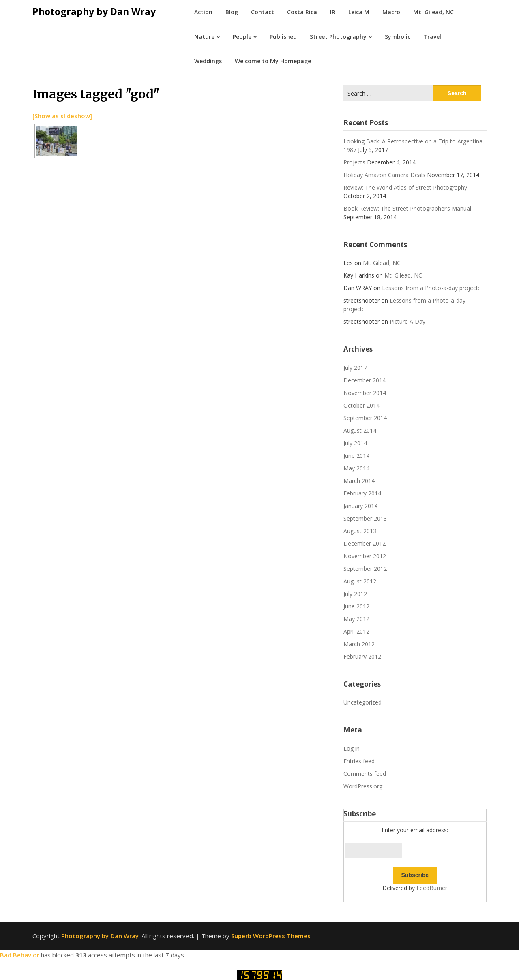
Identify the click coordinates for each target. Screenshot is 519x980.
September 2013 (365, 518)
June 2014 (356, 456)
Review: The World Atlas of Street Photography (405, 187)
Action (203, 12)
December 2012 (365, 543)
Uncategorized (362, 702)
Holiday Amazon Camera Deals (384, 175)
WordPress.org (363, 786)
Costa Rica (302, 12)
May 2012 (356, 619)
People (242, 37)
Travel (432, 37)
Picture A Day (407, 321)
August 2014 (360, 430)
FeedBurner (432, 888)
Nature (204, 37)
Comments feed (365, 774)
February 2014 (362, 493)
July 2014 (355, 443)
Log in (352, 748)
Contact (263, 12)
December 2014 (365, 380)
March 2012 (359, 644)
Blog (232, 12)
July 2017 (355, 368)
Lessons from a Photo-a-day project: (431, 288)
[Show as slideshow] (62, 116)
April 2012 (356, 631)
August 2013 (360, 531)
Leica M (359, 12)
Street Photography (338, 37)
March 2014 (359, 481)
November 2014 (365, 393)
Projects (354, 162)
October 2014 (361, 405)
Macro (391, 12)
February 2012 (362, 657)
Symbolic (398, 37)
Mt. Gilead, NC (433, 12)
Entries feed (359, 761)
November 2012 (365, 556)
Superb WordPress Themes (271, 936)
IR (333, 12)
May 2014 (356, 468)
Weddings (208, 61)
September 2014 (365, 418)
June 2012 (356, 606)
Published (283, 37)
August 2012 (360, 581)
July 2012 (355, 594)
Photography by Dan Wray (94, 11)
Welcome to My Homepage (273, 61)
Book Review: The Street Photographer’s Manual (407, 208)
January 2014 (360, 506)
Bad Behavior (20, 955)
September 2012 (365, 569)
